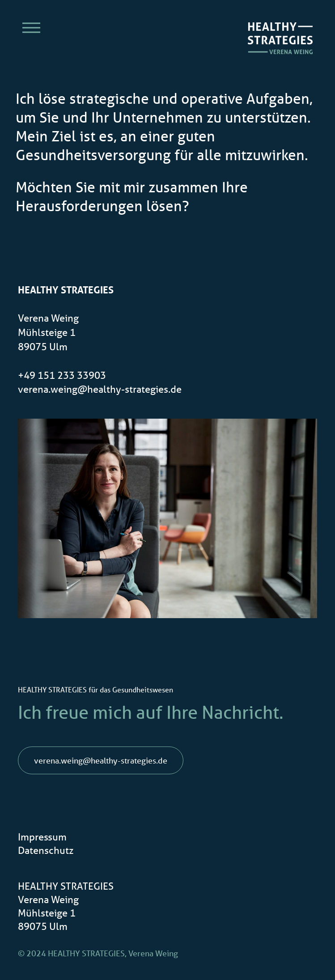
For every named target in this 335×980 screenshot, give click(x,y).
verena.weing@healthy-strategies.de (100, 389)
